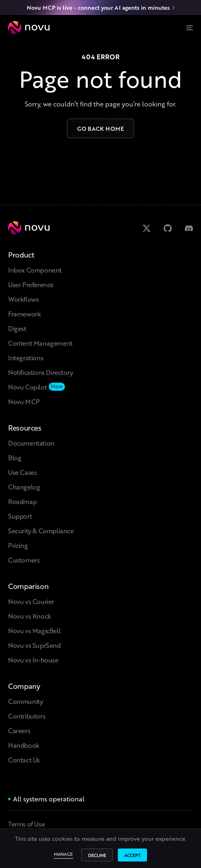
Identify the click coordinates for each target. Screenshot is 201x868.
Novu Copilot (27, 387)
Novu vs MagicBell (34, 631)
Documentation (31, 443)
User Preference (31, 285)
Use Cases (22, 472)
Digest (17, 328)
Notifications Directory (41, 372)
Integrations (26, 358)
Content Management (40, 343)
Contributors (27, 716)
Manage (64, 855)
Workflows (23, 299)
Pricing (18, 545)
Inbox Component (35, 270)
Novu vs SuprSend (35, 645)
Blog (15, 458)
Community (25, 701)
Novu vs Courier (31, 601)
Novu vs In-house (33, 660)
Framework (24, 314)
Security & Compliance (41, 531)
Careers (19, 731)
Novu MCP (24, 402)
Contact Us (24, 760)
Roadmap (22, 501)
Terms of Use (26, 824)
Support (20, 516)
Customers (24, 560)
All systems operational (49, 799)
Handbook (24, 745)
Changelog (24, 487)
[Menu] (190, 28)
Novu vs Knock (30, 616)
